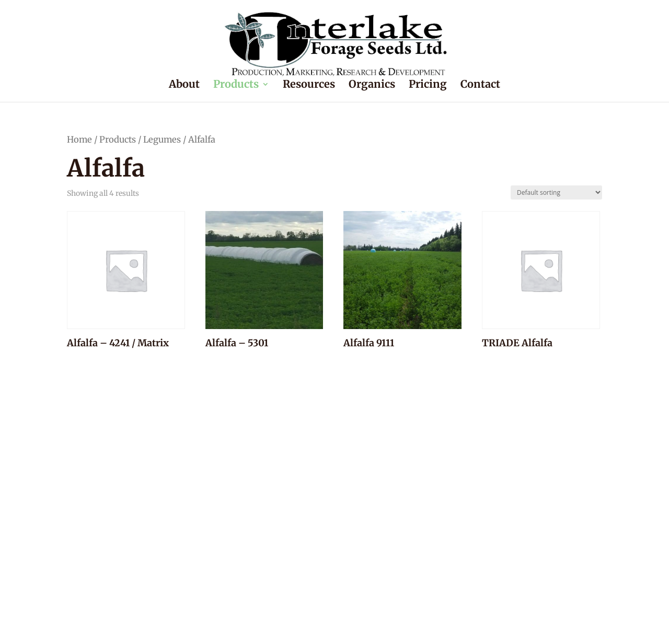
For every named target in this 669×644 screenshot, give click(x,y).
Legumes (162, 140)
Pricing (428, 85)
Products (236, 85)
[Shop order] (556, 192)
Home (79, 140)
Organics (372, 85)
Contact (480, 85)
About (184, 85)
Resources (309, 85)
